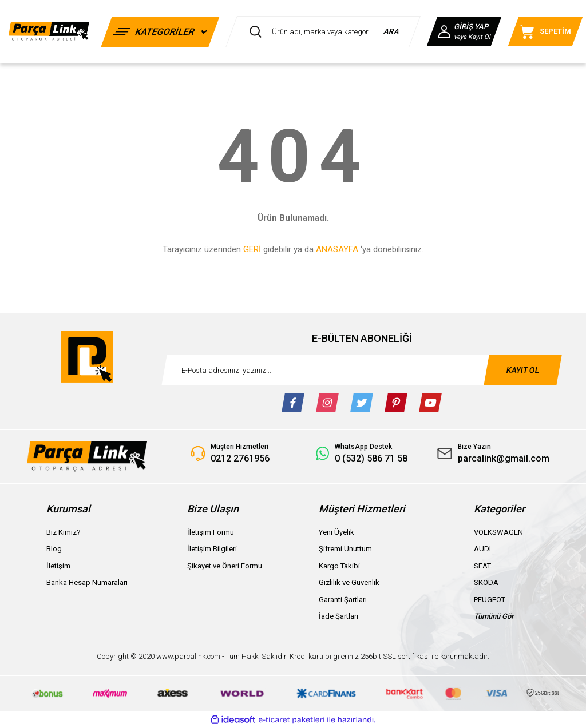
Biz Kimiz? (64, 532)
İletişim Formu (211, 532)
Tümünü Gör (494, 616)
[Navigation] (160, 32)
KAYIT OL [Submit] (523, 370)
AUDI (482, 549)
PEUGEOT (490, 600)
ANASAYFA (337, 249)
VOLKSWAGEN (498, 532)
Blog (54, 549)
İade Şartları (338, 616)
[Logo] (49, 32)
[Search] (323, 32)
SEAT (482, 566)
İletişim (58, 566)
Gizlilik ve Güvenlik (349, 582)
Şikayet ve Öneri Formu (225, 566)
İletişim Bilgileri (212, 549)
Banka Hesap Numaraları (87, 582)
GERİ (252, 249)
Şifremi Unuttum (345, 549)
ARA (392, 31)
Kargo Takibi (339, 566)
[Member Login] (464, 31)
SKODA (486, 582)
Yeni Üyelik (336, 532)
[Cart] (545, 31)
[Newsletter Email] (362, 370)
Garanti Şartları (343, 600)
